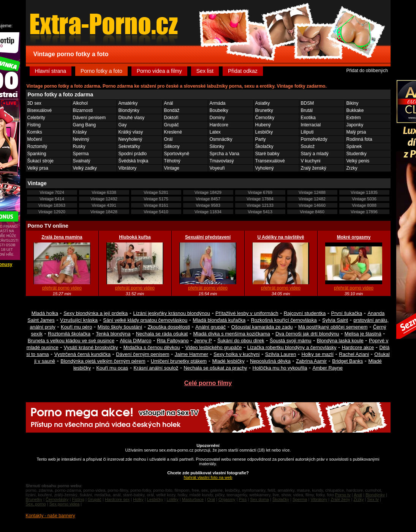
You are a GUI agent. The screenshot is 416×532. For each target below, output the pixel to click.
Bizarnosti (83, 110)
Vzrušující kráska (79, 320)
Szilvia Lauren (281, 354)
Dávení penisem (89, 118)
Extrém (354, 118)
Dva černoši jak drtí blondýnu (307, 334)
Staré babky (267, 154)
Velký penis (358, 161)
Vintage (172, 168)
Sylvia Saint (335, 320)
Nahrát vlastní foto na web (208, 477)
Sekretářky (129, 146)
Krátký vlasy (131, 132)
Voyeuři (217, 168)
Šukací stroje (40, 161)
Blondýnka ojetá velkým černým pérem (103, 361)
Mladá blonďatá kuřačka (219, 320)
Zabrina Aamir (311, 361)
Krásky (80, 132)
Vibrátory (128, 168)
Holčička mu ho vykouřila (280, 368)
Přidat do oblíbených (367, 71)
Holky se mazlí (318, 354)
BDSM (308, 103)
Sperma (81, 154)
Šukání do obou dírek (241, 341)
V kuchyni (311, 161)
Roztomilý (37, 146)
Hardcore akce (358, 347)
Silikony (172, 146)
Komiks (35, 132)
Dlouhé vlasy (132, 118)
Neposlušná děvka (270, 361)
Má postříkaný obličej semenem (333, 327)
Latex (215, 132)
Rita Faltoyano (173, 341)
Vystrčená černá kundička (82, 354)
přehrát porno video (62, 288)
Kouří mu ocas (112, 368)
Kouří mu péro (76, 327)
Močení (35, 139)
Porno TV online (48, 226)
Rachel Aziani (354, 354)
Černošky (265, 118)
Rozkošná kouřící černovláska (284, 320)
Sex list (205, 71)
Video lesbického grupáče (214, 347)
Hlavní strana (51, 71)
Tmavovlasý (222, 161)
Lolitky (173, 499)
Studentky (357, 154)
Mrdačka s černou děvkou (152, 347)
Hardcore (219, 125)
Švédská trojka (134, 161)
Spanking (37, 154)
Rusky (79, 146)
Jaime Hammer (191, 354)
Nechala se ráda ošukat (162, 334)
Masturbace (193, 499)
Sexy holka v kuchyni (236, 354)
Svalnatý (82, 161)
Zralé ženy (340, 499)
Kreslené (173, 132)
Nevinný (81, 139)
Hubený (263, 125)
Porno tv (343, 495)
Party (261, 139)
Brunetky (264, 110)
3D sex (34, 103)
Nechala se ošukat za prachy (215, 368)
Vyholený (265, 168)
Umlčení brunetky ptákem (179, 361)
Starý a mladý (315, 154)
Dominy (217, 118)
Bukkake (355, 110)
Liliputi (307, 132)
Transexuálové (270, 161)
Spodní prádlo (133, 154)
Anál (169, 103)
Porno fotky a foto (101, 71)
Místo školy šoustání (120, 327)
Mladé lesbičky (228, 361)
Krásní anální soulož (156, 368)
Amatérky (128, 103)
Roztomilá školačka (69, 334)
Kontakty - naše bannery (51, 516)
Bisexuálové (40, 110)
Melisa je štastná (363, 334)
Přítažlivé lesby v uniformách (247, 313)
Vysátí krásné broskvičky (91, 347)
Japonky (355, 125)
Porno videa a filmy (159, 71)
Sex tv (373, 499)
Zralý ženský (314, 168)
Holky (138, 499)
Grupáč (172, 125)
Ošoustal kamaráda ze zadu (262, 327)
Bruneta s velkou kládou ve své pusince (71, 341)
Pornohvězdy (314, 139)
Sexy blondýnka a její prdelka (96, 313)
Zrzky (352, 168)
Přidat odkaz (243, 71)
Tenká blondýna (113, 334)
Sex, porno (36, 504)
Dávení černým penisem (142, 354)
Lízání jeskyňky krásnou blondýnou (171, 313)
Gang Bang (85, 125)
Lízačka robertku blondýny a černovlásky (292, 347)
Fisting (34, 125)
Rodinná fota (359, 139)
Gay (123, 125)
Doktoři (171, 118)
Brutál (307, 110)
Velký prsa (38, 168)
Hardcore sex (117, 499)
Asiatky (263, 103)
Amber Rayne (328, 368)
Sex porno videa (65, 504)
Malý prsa (356, 132)
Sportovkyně (177, 154)
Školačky (264, 146)
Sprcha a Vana (225, 154)
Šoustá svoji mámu (291, 341)
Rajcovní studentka (305, 313)
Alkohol (80, 103)
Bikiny (353, 103)
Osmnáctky (221, 139)
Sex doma (259, 499)
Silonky (217, 146)
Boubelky (219, 110)
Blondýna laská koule (340, 341)
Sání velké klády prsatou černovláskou (145, 320)
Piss (243, 499)
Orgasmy (227, 499)
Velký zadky (85, 168)
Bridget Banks (347, 361)
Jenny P (203, 341)
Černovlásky (57, 499)
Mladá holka (45, 313)
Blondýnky (129, 110)
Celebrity (36, 118)
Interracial (311, 125)
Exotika (308, 118)
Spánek (354, 146)
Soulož (308, 146)
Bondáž (172, 110)
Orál (168, 139)
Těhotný (172, 161)
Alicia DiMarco (135, 341)
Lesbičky (264, 132)
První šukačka (347, 313)
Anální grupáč (210, 327)
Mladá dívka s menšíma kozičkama (231, 334)
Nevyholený (130, 139)
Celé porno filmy (208, 383)
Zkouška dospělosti (169, 327)
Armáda (218, 103)
